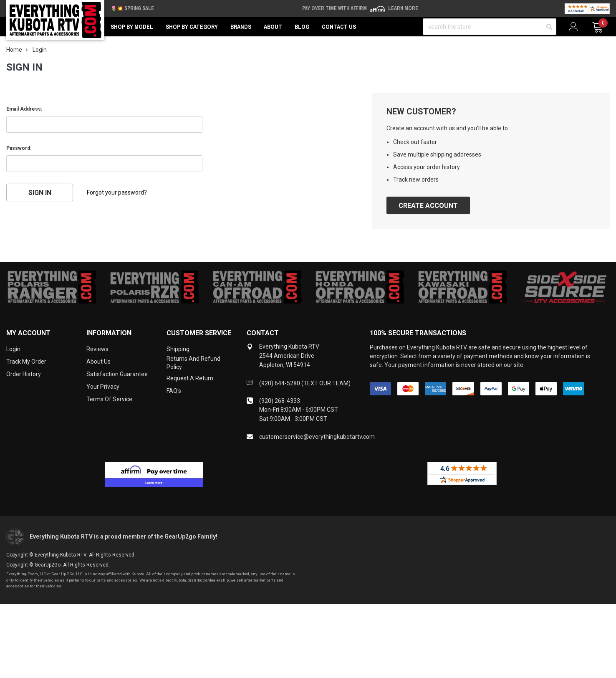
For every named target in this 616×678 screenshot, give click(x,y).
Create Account (428, 206)
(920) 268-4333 (280, 401)
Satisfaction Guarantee (117, 374)
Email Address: (24, 109)
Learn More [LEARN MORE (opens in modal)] (403, 8)
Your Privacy (103, 387)
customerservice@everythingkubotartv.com (317, 437)
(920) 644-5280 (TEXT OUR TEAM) (305, 383)
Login (13, 349)
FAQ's (174, 391)
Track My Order (26, 362)
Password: (19, 148)
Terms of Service (109, 399)
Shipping (178, 349)
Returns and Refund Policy (193, 363)
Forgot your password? (117, 192)
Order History (24, 374)
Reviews (97, 349)
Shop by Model (132, 27)
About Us (98, 362)
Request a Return (190, 378)
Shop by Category (192, 27)
